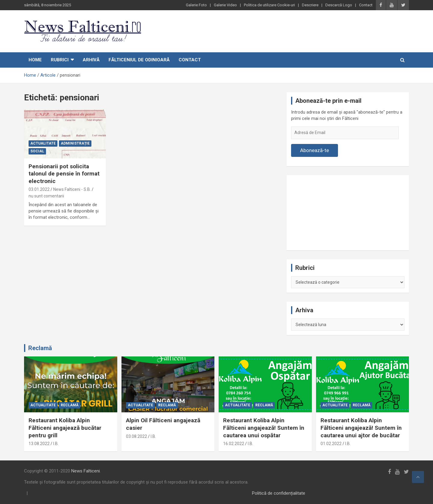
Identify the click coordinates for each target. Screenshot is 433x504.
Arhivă (91, 60)
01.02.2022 (331, 444)
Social (37, 151)
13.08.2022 (39, 444)
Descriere (310, 5)
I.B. (56, 444)
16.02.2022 (234, 444)
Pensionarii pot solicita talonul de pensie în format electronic (64, 174)
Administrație (75, 143)
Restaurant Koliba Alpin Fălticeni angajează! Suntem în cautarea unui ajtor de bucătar (361, 428)
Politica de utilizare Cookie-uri (269, 5)
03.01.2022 (39, 189)
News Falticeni (86, 471)
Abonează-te (315, 150)
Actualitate (43, 143)
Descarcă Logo (339, 5)
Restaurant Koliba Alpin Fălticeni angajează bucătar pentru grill (65, 428)
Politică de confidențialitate (279, 493)
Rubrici (60, 60)
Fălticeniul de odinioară (139, 60)
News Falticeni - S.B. (72, 189)
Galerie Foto (196, 5)
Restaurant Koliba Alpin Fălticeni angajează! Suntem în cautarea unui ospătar (264, 428)
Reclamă (40, 348)
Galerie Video (225, 5)
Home (35, 60)
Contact (366, 5)
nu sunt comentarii (46, 196)
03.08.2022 (137, 436)
